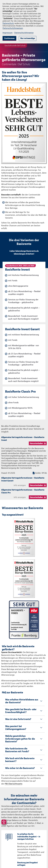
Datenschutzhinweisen (13, 28)
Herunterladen (36, 443)
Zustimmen (9, 38)
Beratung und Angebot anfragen (28, 864)
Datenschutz (8, 23)
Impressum (8, 33)
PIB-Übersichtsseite (14, 784)
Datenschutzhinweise (24, 33)
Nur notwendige (28, 38)
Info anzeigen (20, 485)
